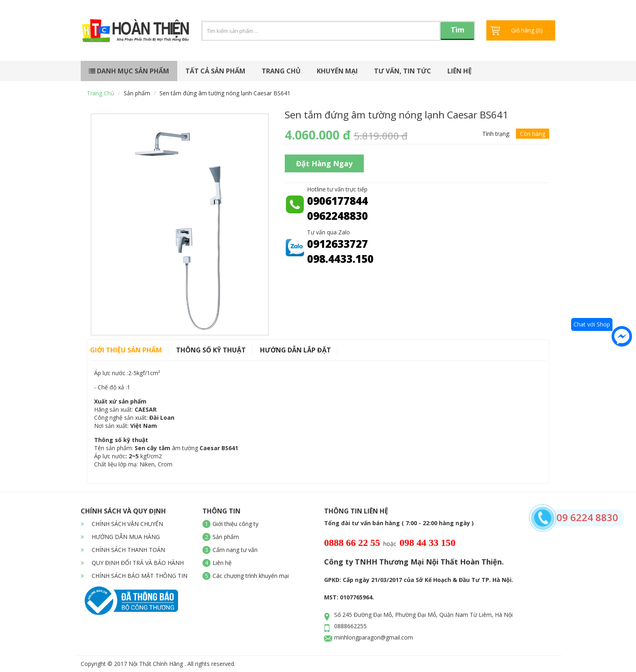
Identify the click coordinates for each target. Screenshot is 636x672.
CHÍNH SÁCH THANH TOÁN (123, 550)
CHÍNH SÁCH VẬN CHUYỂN (122, 524)
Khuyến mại (337, 71)
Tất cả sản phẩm (215, 71)
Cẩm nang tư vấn (235, 550)
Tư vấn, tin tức (403, 71)
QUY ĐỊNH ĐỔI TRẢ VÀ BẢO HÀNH (132, 563)
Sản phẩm (137, 93)
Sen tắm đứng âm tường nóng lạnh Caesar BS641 (225, 93)
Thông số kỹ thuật (211, 350)
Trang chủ (281, 71)
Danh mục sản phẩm (129, 71)
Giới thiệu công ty (235, 524)
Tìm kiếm (458, 32)
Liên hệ (460, 71)
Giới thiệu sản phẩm (126, 350)
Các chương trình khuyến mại (251, 576)
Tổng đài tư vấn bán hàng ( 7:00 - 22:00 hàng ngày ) (399, 523)
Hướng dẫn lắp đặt (295, 350)
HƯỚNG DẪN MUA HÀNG (120, 537)
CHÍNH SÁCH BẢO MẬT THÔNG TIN (134, 576)
